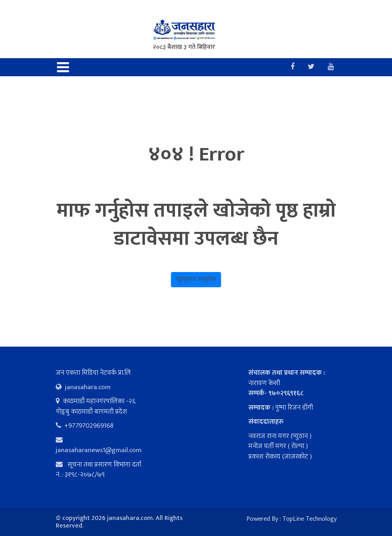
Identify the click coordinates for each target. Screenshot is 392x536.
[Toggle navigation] (63, 67)
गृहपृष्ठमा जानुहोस (196, 279)
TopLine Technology (310, 519)
